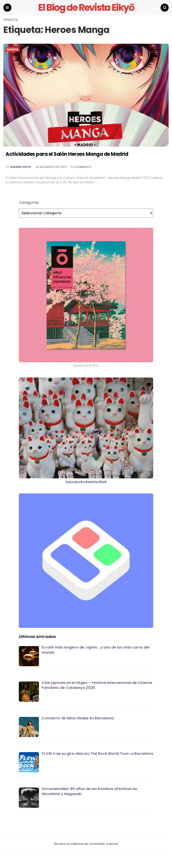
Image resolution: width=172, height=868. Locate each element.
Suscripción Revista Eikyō (86, 482)
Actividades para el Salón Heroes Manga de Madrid (67, 154)
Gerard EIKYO (21, 167)
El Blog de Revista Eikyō (86, 8)
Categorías (29, 203)
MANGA (13, 50)
